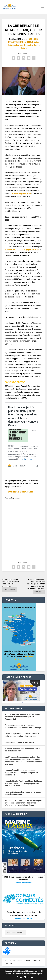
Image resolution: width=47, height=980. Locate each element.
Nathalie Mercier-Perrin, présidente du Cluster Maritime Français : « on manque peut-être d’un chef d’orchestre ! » (23, 783)
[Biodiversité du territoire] (7, 950)
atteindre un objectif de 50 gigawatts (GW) (22, 250)
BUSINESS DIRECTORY (20, 492)
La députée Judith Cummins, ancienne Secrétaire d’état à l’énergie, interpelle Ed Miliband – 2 (21, 773)
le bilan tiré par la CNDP (21, 194)
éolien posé (19, 45)
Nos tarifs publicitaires (21, 974)
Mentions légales (36, 974)
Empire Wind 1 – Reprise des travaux (19, 742)
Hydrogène (29, 45)
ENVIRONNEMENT (26, 42)
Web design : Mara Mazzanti (15, 971)
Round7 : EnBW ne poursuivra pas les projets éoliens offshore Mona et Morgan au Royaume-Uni (23, 717)
